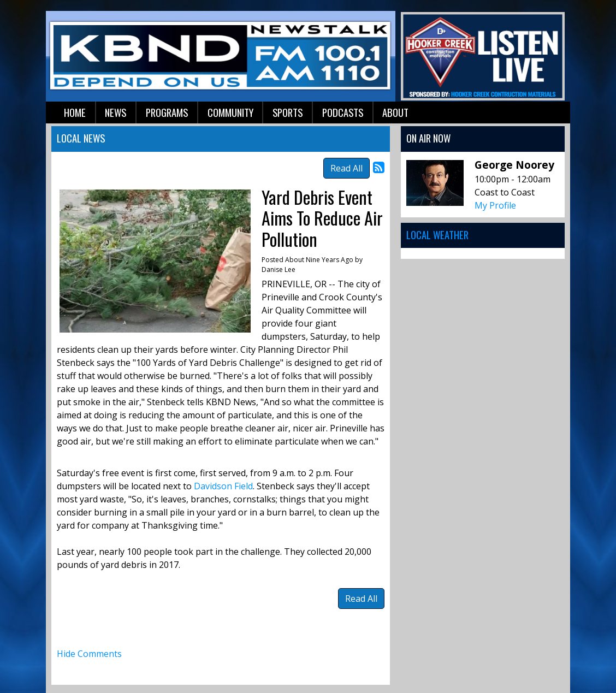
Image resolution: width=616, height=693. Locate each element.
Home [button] (75, 112)
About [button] (395, 112)
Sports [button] (288, 112)
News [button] (115, 112)
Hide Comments (89, 654)
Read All (346, 168)
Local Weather (437, 235)
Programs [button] (167, 112)
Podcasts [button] (343, 112)
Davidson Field (223, 486)
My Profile (495, 205)
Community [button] (230, 112)
